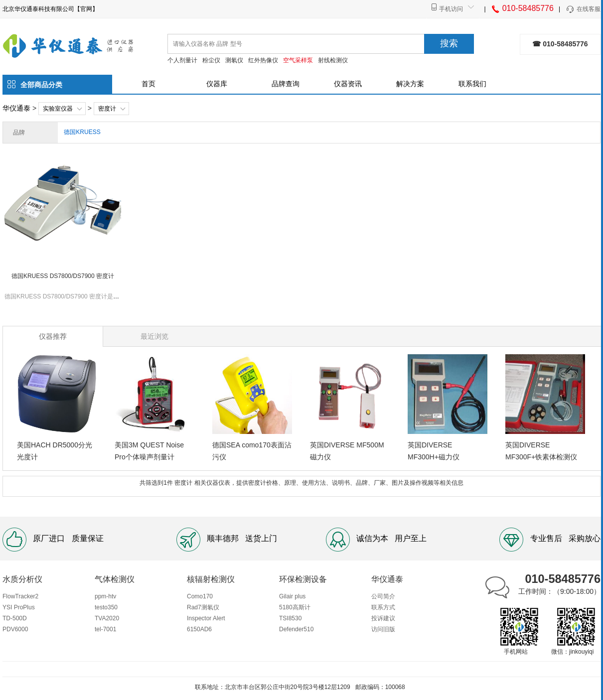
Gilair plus (292, 596)
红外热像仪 (263, 60)
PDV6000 (15, 629)
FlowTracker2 (20, 596)
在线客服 (583, 9)
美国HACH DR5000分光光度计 (55, 451)
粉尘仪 (211, 60)
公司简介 (383, 596)
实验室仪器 (58, 109)
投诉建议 (383, 618)
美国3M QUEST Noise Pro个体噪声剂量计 (149, 451)
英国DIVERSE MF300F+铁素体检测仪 (541, 451)
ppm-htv (105, 596)
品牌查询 (286, 84)
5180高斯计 (295, 607)
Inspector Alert (206, 618)
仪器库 (217, 84)
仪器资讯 (348, 84)
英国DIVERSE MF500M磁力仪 (347, 451)
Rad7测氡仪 (203, 607)
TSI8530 (290, 618)
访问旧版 (383, 629)
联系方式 (383, 607)
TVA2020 (107, 618)
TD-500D (15, 618)
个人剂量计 (182, 60)
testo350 (106, 607)
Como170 (200, 596)
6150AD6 (199, 629)
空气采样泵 (298, 60)
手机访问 (451, 9)
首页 (149, 84)
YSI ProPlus (19, 607)
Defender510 (296, 629)
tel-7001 (105, 629)
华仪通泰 (16, 108)
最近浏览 (154, 336)
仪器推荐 (53, 336)
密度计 (107, 109)
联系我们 (472, 84)
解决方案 (410, 84)
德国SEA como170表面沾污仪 (252, 451)
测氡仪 (234, 60)
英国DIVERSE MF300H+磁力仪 (434, 451)
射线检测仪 (333, 60)
